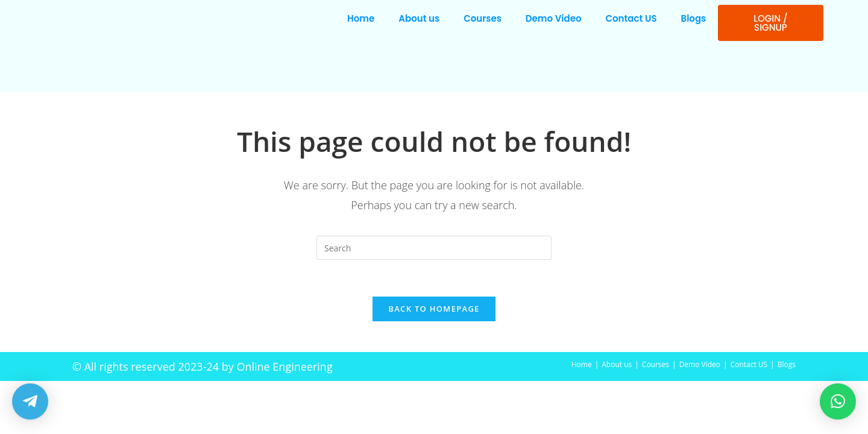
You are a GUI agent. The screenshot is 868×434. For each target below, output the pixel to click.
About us (419, 18)
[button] (838, 401)
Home (361, 18)
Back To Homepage (434, 309)
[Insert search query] (434, 248)
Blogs (694, 18)
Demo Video (554, 18)
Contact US (631, 18)
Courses (483, 18)
